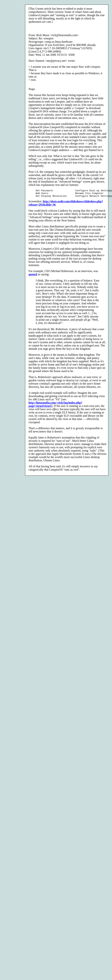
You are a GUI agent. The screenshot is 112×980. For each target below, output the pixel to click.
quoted (33, 276)
